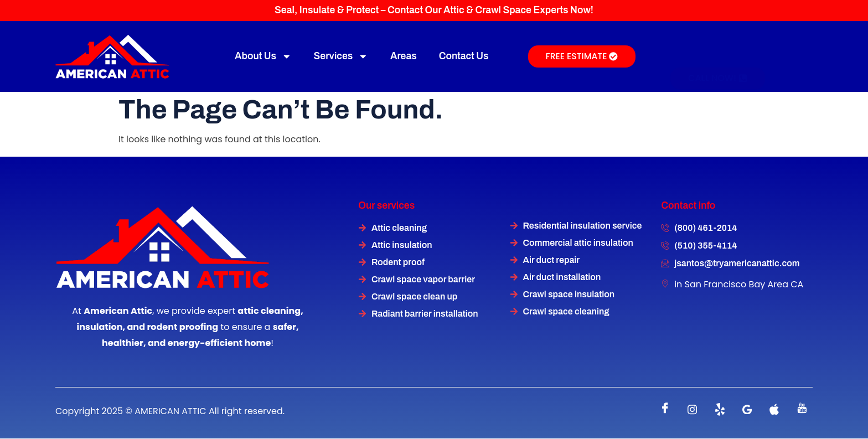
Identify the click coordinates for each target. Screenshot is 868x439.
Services (341, 56)
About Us (263, 56)
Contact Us (464, 56)
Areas (404, 56)
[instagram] (693, 410)
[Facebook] (665, 410)
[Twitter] (720, 410)
